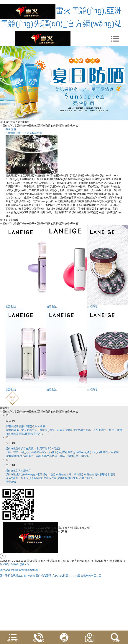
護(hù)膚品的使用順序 (18, 471)
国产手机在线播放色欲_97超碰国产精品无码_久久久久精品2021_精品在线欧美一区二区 (51, 576)
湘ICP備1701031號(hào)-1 (39, 537)
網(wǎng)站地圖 (9, 570)
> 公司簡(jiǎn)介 (15, 133)
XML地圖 (24, 570)
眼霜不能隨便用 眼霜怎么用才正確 (25, 426)
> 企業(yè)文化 (33, 133)
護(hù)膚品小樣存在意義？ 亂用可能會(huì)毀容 (33, 448)
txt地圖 (34, 570)
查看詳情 (11, 129)
